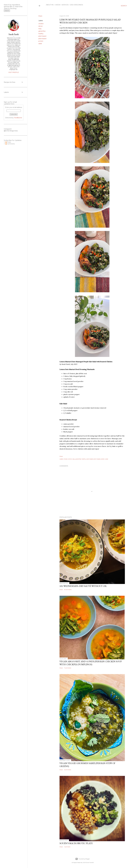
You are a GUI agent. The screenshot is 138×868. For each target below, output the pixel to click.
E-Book (57, 5)
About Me (49, 5)
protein (41, 41)
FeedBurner (18, 118)
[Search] (124, 6)
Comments (10, 144)
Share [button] (40, 16)
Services (64, 5)
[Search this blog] (11, 8)
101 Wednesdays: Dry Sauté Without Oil (83, 586)
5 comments (68, 770)
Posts (8, 142)
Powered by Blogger (83, 859)
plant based (42, 36)
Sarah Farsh (14, 34)
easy (40, 29)
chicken (41, 24)
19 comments (68, 590)
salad (40, 44)
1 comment (67, 847)
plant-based (42, 39)
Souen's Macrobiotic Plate (76, 843)
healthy (41, 34)
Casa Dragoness (76, 5)
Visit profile (14, 72)
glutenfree (42, 31)
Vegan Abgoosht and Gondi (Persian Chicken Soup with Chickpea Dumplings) (91, 663)
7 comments (68, 668)
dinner (41, 26)
